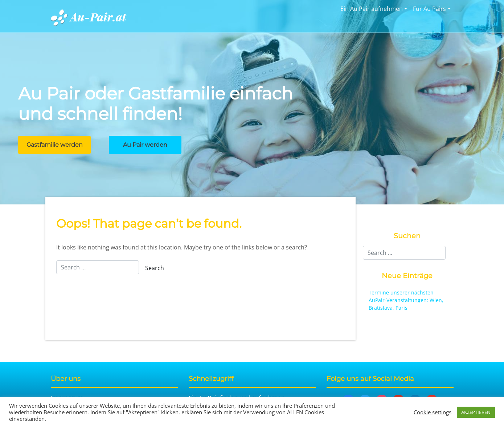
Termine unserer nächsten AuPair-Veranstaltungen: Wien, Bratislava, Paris (406, 300)
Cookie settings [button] (433, 412)
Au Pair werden (145, 145)
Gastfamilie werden (55, 145)
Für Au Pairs (429, 9)
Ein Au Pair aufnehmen (372, 9)
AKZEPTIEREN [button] (476, 412)
